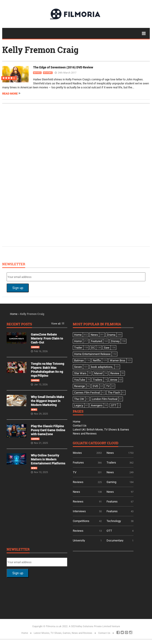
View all (56, 324)
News (34, 410)
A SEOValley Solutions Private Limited (90, 626)
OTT (109, 531)
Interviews (79, 511)
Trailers (111, 463)
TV (75, 472)
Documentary (115, 540)
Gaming (35, 347)
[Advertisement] (40, 175)
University (79, 540)
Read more (10, 94)
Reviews (48, 73)
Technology (114, 521)
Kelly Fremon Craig (40, 50)
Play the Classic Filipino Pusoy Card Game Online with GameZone (48, 430)
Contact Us (80, 426)
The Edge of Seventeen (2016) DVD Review (63, 67)
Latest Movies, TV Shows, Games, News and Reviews (63, 633)
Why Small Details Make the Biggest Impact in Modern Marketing (48, 401)
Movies (37, 73)
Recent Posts (19, 324)
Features (78, 463)
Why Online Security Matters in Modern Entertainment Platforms (48, 459)
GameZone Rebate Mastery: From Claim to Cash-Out (47, 338)
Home (14, 314)
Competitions (81, 521)
